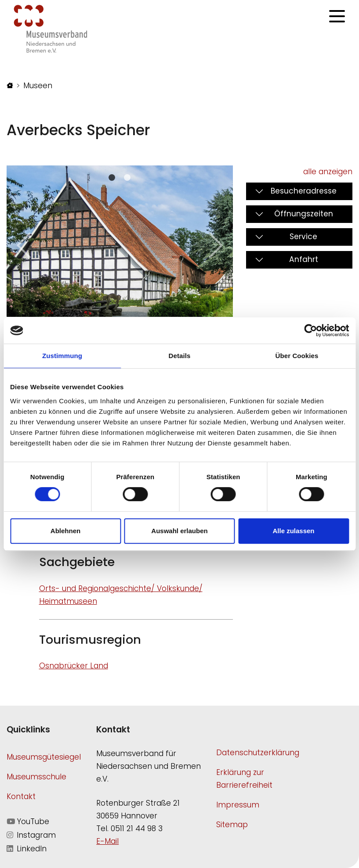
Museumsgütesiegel (44, 757)
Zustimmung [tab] (62, 356)
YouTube (28, 821)
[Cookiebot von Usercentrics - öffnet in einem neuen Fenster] (310, 330)
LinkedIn (27, 849)
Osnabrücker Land (74, 666)
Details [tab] (180, 356)
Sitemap (232, 825)
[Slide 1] (127, 178)
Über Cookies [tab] (297, 356)
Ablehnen (65, 531)
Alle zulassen (293, 531)
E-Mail (107, 841)
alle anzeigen (328, 172)
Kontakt (21, 796)
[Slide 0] (112, 178)
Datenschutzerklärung (258, 753)
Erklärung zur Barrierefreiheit (244, 779)
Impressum (238, 805)
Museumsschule (36, 777)
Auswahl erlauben (179, 531)
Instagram (31, 835)
